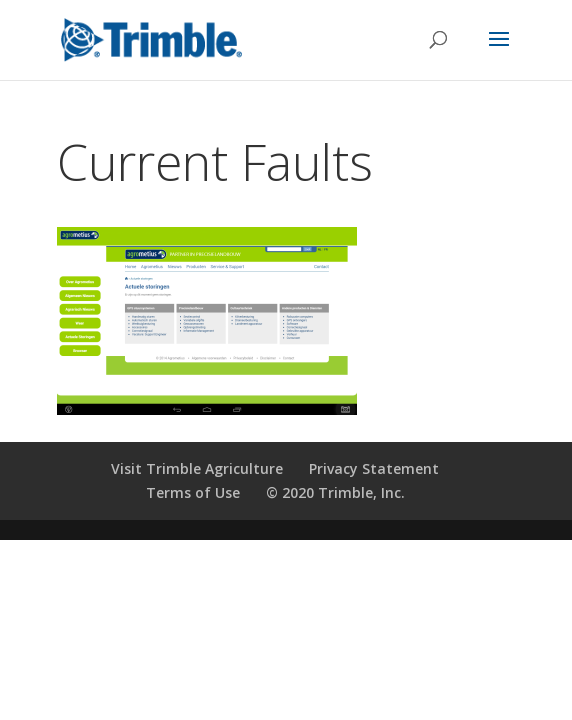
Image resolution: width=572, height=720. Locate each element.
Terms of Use (193, 492)
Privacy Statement (374, 468)
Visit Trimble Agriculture (197, 468)
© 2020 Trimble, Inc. (335, 492)
